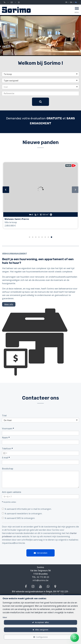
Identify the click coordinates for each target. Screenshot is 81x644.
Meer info (9, 304)
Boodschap (8, 469)
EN (71, 2)
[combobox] (5, 453)
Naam (6, 438)
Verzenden (40, 553)
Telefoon (7, 449)
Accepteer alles (42, 622)
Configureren (42, 637)
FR (66, 2)
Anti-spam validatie (11, 492)
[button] (40, 87)
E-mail (6, 458)
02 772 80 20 (43, 577)
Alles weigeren (42, 630)
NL (76, 2)
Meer (5, 617)
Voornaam (8, 429)
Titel (4, 416)
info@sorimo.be (40, 580)
